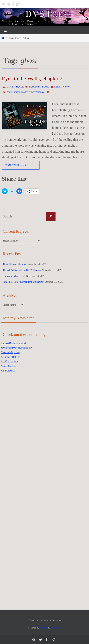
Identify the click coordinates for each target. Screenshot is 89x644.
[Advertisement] (15, 433)
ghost (9, 92)
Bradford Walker (9, 362)
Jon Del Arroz (8, 371)
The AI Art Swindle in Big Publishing (22, 270)
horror (17, 92)
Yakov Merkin (8, 366)
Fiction (58, 87)
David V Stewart (15, 87)
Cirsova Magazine (10, 352)
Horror (66, 87)
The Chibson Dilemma (14, 264)
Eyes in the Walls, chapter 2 (32, 78)
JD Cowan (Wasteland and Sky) (17, 348)
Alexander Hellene (10, 357)
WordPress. (56, 628)
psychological (38, 92)
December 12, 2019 (39, 87)
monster (26, 92)
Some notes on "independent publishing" (23, 282)
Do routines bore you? (14, 276)
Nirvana (44, 628)
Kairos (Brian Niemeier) (13, 343)
